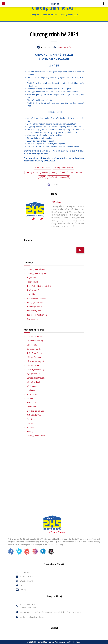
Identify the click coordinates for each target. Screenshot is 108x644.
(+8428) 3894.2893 (28, 607)
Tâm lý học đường (34, 307)
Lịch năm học (77, 172)
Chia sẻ (57, 184)
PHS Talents (32, 419)
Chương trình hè (27, 581)
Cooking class (33, 390)
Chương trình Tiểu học (36, 269)
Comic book (32, 407)
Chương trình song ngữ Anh (37, 172)
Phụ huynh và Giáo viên (37, 298)
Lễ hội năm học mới (35, 337)
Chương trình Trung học (37, 274)
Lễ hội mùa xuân (34, 357)
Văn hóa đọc (32, 386)
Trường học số (33, 290)
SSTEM (42, 177)
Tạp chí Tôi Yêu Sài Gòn (37, 315)
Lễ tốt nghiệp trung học (37, 378)
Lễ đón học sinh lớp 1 (36, 341)
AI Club (30, 398)
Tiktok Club (32, 403)
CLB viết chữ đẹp (34, 415)
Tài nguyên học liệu (35, 302)
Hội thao (30, 423)
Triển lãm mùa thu (35, 353)
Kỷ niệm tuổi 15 (33, 374)
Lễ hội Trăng (32, 345)
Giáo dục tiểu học (43, 168)
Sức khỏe (31, 427)
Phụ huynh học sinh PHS (59, 177)
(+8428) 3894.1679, (28, 604)
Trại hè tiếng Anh (34, 311)
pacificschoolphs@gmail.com (32, 617)
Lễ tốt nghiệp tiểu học (36, 370)
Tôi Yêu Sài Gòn (26, 577)
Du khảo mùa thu (34, 349)
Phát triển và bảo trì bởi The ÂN (68, 642)
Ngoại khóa (32, 294)
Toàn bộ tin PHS (50, 15)
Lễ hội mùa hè (33, 365)
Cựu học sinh (32, 319)
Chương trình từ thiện (36, 436)
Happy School (33, 282)
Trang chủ (35, 15)
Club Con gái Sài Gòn (36, 411)
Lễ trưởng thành (34, 382)
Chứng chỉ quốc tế (60, 172)
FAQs (22, 585)
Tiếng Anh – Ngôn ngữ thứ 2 (39, 286)
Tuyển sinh (31, 278)
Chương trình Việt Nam (63, 168)
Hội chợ (30, 432)
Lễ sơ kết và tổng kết (36, 361)
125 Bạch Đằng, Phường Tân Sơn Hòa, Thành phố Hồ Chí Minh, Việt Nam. (51, 612)
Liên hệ (23, 589)
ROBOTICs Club (33, 394)
